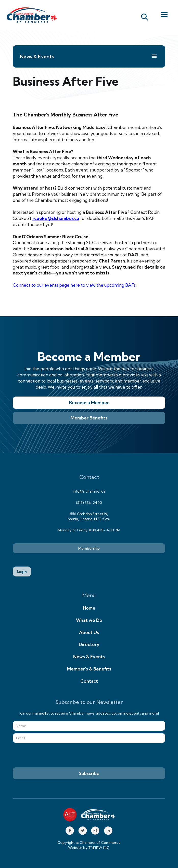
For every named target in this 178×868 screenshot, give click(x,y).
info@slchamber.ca (89, 491)
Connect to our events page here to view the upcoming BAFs (74, 285)
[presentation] (52, 755)
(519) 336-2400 (89, 503)
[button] (164, 15)
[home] (31, 15)
